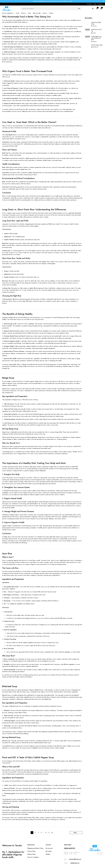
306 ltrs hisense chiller (97, 45)
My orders (49, 851)
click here (65, 1)
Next (75, 833)
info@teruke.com (75, 863)
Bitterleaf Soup (10, 686)
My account (49, 848)
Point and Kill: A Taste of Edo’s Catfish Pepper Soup (28, 757)
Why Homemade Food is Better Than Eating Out (26, 17)
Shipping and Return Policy (35, 848)
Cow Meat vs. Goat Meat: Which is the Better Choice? (29, 122)
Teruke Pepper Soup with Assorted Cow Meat (96, 38)
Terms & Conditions (33, 857)
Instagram (100, 4)
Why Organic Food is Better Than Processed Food (27, 71)
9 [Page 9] (49, 833)
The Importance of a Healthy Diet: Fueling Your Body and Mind (34, 463)
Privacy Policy (31, 851)
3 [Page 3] (38, 833)
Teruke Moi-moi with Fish (96, 30)
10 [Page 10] (52, 833)
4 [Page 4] (41, 833)
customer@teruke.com (75, 859)
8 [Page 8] (46, 833)
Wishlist (48, 854)
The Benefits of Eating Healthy (17, 314)
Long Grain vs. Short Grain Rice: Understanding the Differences (34, 209)
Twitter (95, 4)
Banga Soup (8, 378)
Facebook (89, 4)
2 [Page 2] (35, 833)
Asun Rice (7, 553)
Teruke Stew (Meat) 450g (96, 23)
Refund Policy (32, 854)
